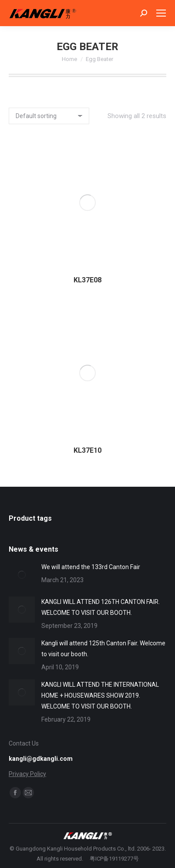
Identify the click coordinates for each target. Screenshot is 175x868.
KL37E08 (87, 280)
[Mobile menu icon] (161, 13)
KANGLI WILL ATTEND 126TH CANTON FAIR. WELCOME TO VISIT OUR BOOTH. (101, 607)
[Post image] (22, 575)
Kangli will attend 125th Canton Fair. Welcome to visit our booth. (103, 649)
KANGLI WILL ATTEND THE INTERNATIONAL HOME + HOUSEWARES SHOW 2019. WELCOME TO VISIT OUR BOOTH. (100, 695)
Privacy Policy (27, 774)
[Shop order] (49, 116)
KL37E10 (87, 450)
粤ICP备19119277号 (114, 859)
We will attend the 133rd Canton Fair (91, 567)
